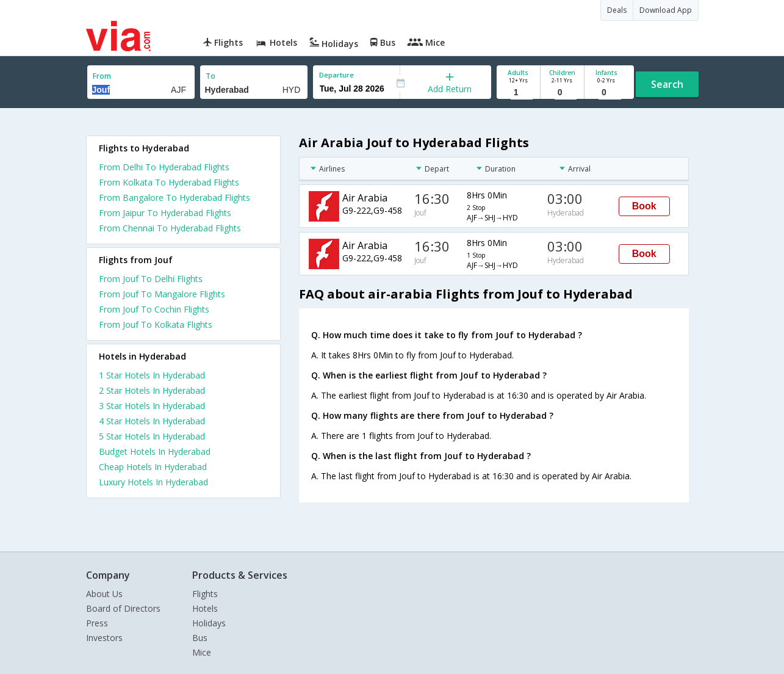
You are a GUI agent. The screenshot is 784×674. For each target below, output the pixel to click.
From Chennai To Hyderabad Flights (170, 228)
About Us (104, 594)
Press (97, 623)
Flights (205, 594)
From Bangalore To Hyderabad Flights (174, 197)
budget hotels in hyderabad (155, 451)
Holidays (209, 623)
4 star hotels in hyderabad (152, 421)
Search (667, 84)
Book (644, 206)
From (102, 76)
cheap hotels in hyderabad (153, 467)
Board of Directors (123, 608)
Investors (104, 638)
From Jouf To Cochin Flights (154, 309)
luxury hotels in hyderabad (153, 482)
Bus (200, 638)
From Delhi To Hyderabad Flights (164, 167)
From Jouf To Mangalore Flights (162, 294)
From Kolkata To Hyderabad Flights (169, 182)
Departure (336, 75)
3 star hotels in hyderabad (152, 406)
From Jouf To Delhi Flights (151, 279)
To (210, 76)
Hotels (205, 608)
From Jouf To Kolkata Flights (156, 324)
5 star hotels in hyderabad (152, 436)
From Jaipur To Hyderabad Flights (165, 213)
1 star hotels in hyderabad (152, 375)
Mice (202, 652)
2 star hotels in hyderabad (152, 390)
